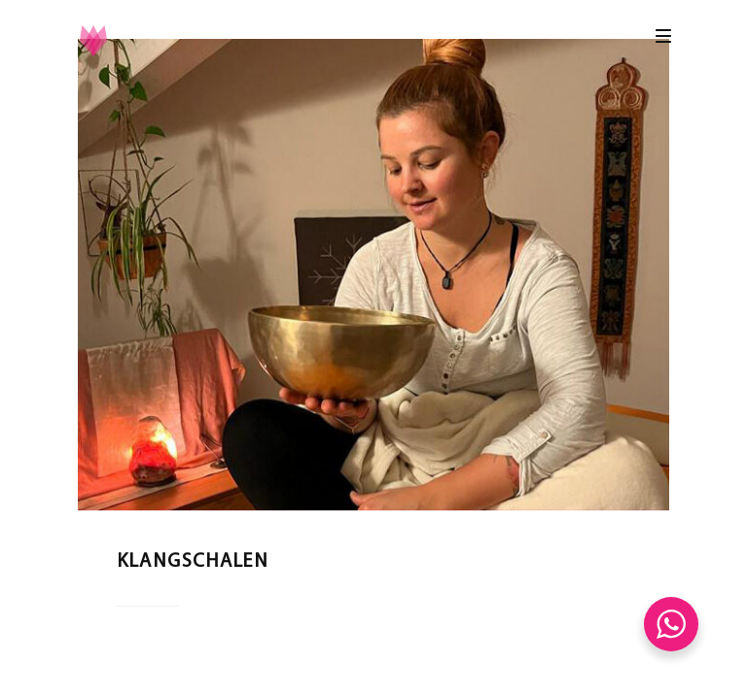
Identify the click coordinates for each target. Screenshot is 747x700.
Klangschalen (193, 562)
